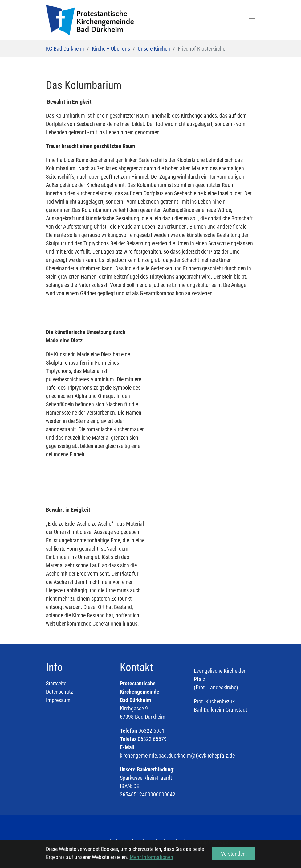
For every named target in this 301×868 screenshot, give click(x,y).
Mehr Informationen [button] (151, 857)
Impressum (58, 700)
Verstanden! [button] (234, 854)
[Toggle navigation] (252, 20)
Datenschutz (59, 692)
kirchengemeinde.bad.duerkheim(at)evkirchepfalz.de (177, 756)
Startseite (56, 683)
